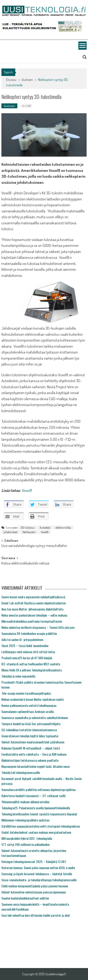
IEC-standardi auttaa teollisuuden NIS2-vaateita (31, 664)
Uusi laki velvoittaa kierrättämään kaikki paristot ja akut (36, 915)
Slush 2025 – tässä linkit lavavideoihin (25, 646)
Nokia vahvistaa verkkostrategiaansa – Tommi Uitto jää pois (38, 627)
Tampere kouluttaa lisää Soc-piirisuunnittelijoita (31, 724)
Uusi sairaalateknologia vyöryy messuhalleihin (34, 546)
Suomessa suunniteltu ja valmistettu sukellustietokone (35, 718)
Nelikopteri (29, 532)
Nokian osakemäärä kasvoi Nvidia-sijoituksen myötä (33, 699)
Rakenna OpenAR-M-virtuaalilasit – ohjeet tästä (31, 748)
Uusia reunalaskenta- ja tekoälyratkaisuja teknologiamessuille (39, 880)
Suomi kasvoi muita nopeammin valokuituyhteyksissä (33, 597)
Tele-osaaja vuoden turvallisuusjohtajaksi (26, 693)
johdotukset (11, 532)
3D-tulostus (27, 528)
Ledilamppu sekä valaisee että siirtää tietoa (28, 652)
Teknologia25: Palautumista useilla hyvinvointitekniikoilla (36, 808)
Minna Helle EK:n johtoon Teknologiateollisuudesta (32, 670)
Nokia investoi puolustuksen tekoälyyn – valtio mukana (34, 615)
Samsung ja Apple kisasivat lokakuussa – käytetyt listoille (37, 874)
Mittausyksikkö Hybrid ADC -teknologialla (27, 838)
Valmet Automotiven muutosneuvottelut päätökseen (33, 742)
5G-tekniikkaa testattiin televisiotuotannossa (29, 730)
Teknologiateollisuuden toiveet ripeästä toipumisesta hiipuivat (39, 814)
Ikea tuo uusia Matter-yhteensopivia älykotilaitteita (32, 609)
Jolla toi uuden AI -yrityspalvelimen (22, 639)
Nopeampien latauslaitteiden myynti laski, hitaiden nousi (36, 766)
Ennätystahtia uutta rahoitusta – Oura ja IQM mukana (34, 754)
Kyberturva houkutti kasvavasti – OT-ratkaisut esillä (33, 796)
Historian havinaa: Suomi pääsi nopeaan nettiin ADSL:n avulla (38, 868)
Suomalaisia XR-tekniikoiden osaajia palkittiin (29, 633)
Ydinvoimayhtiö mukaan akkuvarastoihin (25, 802)
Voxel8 (27, 490)
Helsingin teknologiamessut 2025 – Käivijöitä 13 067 (34, 861)
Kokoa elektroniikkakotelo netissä (25, 564)
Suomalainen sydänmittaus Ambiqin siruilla (28, 711)
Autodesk (45, 528)
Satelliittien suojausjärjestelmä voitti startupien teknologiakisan (41, 826)
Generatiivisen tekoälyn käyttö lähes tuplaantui (30, 736)
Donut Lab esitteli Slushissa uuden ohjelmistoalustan (34, 603)
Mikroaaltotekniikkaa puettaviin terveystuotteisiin (32, 621)
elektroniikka (63, 528)
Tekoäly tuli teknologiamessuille (21, 772)
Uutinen (27, 80)
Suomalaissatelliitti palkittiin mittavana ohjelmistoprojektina (38, 790)
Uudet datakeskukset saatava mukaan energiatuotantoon (36, 832)
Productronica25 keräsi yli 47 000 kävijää (27, 658)
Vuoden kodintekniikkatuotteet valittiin (25, 898)
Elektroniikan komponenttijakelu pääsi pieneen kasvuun (35, 886)
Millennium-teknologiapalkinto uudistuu (25, 820)
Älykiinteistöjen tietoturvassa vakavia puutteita (30, 760)
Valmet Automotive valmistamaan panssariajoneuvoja (34, 892)
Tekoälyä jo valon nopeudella (18, 676)
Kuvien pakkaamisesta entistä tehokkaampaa (29, 705)
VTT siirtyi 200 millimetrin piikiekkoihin (25, 844)
